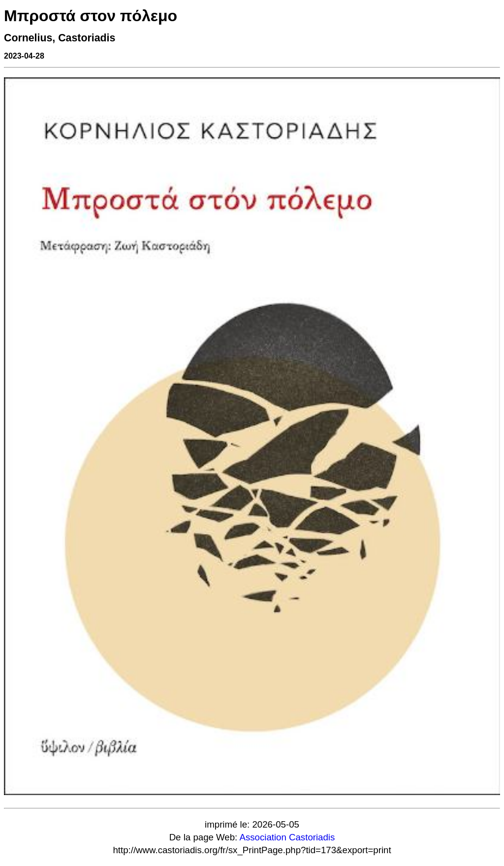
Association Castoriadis (287, 837)
